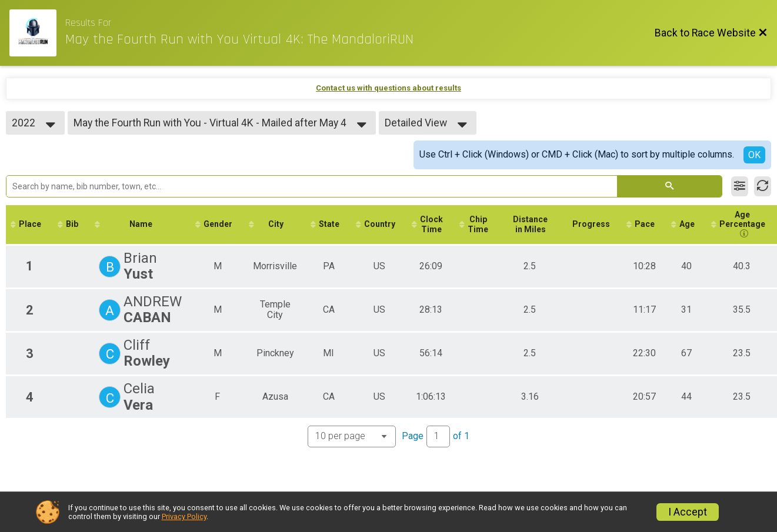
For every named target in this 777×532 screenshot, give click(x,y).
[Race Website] (37, 33)
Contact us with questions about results (388, 88)
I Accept (688, 512)
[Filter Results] (740, 186)
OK (754, 155)
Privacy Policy (184, 516)
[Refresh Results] (763, 186)
